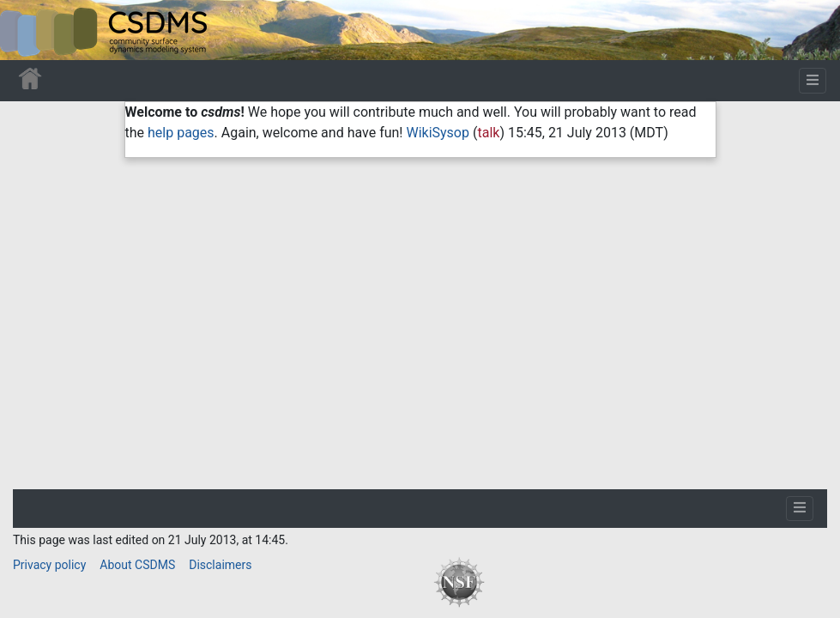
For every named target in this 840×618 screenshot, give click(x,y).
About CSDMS (137, 565)
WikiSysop (438, 133)
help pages (181, 133)
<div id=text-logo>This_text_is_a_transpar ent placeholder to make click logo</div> (27, 30)
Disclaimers (220, 565)
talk (488, 133)
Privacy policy (49, 565)
